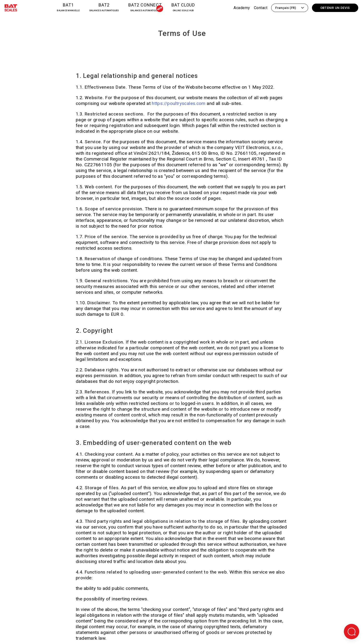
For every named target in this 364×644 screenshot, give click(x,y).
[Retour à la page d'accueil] (11, 9)
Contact (261, 8)
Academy (242, 8)
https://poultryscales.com (179, 103)
